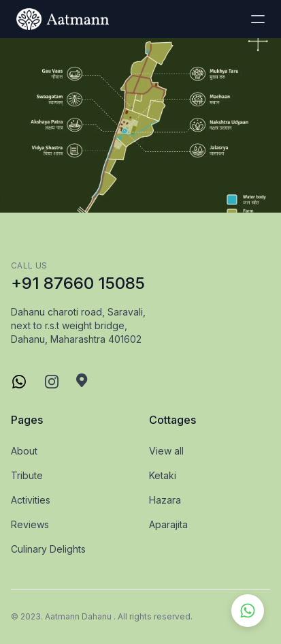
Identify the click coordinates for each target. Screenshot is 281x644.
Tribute (27, 475)
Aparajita (168, 524)
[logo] (63, 19)
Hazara (165, 500)
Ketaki (163, 475)
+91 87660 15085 (78, 283)
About (24, 451)
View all (166, 451)
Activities (31, 500)
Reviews (30, 524)
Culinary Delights (48, 549)
